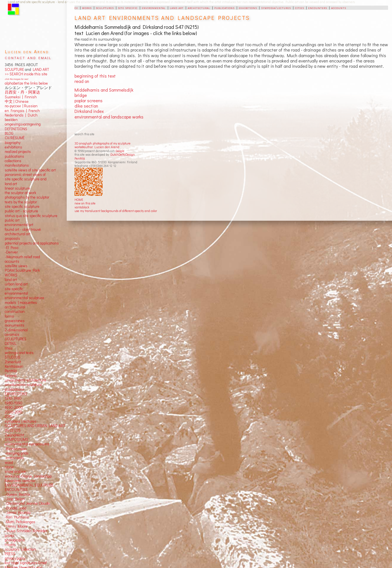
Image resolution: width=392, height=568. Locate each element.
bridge (81, 95)
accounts (339, 8)
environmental (154, 8)
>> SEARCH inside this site (26, 74)
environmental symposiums (27, 444)
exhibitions (248, 8)
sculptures (105, 8)
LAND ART (40, 69)
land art (177, 8)
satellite (11, 266)
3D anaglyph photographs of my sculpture (103, 143)
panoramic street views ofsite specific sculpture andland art (26, 179)
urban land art (16, 284)
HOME (79, 200)
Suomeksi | (14, 97)
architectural (199, 8)
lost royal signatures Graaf (26, 563)
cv (76, 8)
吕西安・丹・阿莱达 (22, 92)
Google (120, 151)
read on (82, 81)
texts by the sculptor (21, 202)
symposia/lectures (276, 8)
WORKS (11, 275)
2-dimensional (16, 330)
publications (224, 8)
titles (9, 348)
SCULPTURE (14, 69)
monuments (15, 325)
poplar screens (89, 100)
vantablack (82, 207)
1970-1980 (13, 398)
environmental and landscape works (109, 117)
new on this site (85, 203)
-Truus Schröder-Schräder (26, 531)
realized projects (18, 152)
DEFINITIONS (16, 129)
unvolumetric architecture (25, 380)
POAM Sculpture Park (22, 270)
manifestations (17, 165)
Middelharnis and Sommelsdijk (104, 90)
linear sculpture (18, 188)
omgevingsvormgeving (23, 124)
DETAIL (11, 343)
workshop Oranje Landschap (28, 476)
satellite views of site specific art (30, 170)
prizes (10, 536)
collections (13, 161)
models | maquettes (21, 302)
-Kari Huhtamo (17, 517)
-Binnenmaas (16, 449)
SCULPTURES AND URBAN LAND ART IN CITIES (35, 428)
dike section (86, 106)
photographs (15, 540)
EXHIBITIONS (16, 394)
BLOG (9, 133)
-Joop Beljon (15, 499)
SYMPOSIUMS (17, 439)
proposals (12, 238)
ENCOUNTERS (16, 490)
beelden (11, 120)
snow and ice (15, 471)
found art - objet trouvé (23, 229)
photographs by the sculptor (27, 197)
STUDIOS (13, 357)
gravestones (15, 321)
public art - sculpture (21, 211)
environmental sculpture (25, 298)
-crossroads (14, 458)
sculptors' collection (20, 549)
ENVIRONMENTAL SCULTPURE (29, 485)
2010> (10, 416)
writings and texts (19, 353)
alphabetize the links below (26, 83)
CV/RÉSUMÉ (15, 138)
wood (9, 462)
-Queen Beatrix (17, 494)
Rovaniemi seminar (20, 481)
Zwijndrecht (14, 435)
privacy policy (15, 558)
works (87, 8)
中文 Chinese (17, 101)
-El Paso (11, 248)
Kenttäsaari (14, 366)
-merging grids (17, 453)
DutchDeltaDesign (123, 154)
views (23, 266)
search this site (84, 134)
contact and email (28, 57)
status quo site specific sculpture (31, 216)
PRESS (10, 554)
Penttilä (80, 158)
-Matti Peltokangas (20, 522)
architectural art (18, 234)
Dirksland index (89, 111)
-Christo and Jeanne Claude (27, 503)
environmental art (19, 225)
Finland (11, 376)
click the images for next (16, 79)
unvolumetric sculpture (23, 385)
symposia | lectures (21, 421)
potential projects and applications (32, 243)
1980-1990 (14, 403)
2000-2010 (14, 412)
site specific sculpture (22, 206)
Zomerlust (13, 362)
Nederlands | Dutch (21, 115)
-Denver (11, 252)
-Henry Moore (16, 526)
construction (15, 311)
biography (13, 143)
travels (10, 544)
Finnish (30, 97)
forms (9, 316)
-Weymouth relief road (22, 257)
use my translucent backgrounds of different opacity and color (116, 211)
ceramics (12, 334)
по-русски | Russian (21, 106)
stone (9, 467)
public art (12, 220)
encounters (318, 8)
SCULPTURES (16, 339)
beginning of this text (95, 76)
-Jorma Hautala (18, 513)
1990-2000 (14, 408)
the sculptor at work (20, 193)
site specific (128, 8)
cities (300, 8)
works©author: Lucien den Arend (97, 147)
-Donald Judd (16, 508)
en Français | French (22, 111)
